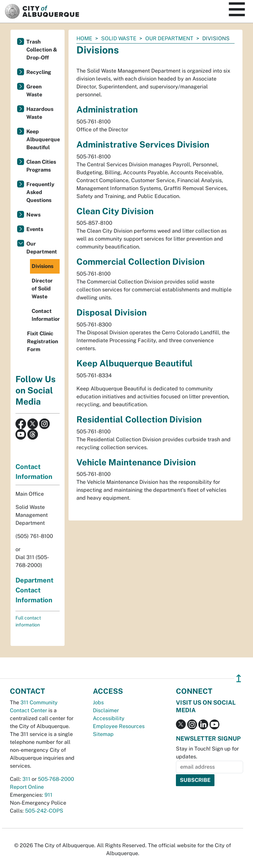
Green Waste (34, 91)
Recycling (39, 72)
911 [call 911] (48, 795)
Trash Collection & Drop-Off (42, 50)
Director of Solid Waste (42, 289)
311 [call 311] (26, 779)
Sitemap (103, 734)
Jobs (98, 702)
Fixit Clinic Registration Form (42, 341)
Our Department (169, 38)
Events (35, 229)
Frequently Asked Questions (40, 192)
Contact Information (46, 315)
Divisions (42, 266)
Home (84, 38)
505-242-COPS (44, 811)
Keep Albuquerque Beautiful (43, 139)
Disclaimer (106, 710)
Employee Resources (119, 726)
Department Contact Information (34, 590)
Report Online (27, 787)
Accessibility (109, 718)
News (33, 215)
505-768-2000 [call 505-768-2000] (56, 779)
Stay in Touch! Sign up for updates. (207, 753)
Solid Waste (119, 38)
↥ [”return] (239, 678)
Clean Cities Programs (41, 166)
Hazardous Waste (40, 113)
